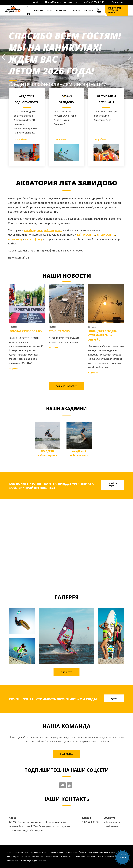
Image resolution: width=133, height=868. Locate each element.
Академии (39, 10)
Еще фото (66, 672)
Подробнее (20, 139)
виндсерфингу (106, 235)
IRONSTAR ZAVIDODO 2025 (25, 331)
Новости (76, 10)
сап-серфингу (34, 239)
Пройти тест (113, 485)
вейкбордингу (33, 230)
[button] (3, 57)
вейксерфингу (53, 230)
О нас (28, 10)
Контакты (89, 10)
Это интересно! (59, 331)
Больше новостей (66, 386)
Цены (50, 10)
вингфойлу (15, 239)
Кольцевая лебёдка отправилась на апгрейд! (102, 335)
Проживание (62, 10)
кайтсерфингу (86, 235)
